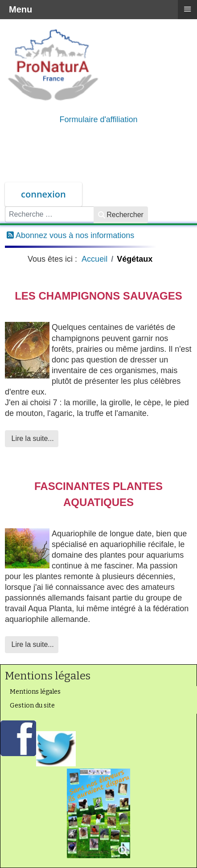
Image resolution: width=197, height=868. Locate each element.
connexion (43, 194)
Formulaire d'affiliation (98, 119)
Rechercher (121, 215)
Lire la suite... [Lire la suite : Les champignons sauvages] (32, 438)
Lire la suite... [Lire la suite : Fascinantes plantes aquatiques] (32, 644)
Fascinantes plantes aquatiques (98, 494)
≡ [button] (187, 9)
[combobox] (49, 214)
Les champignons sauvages (98, 296)
